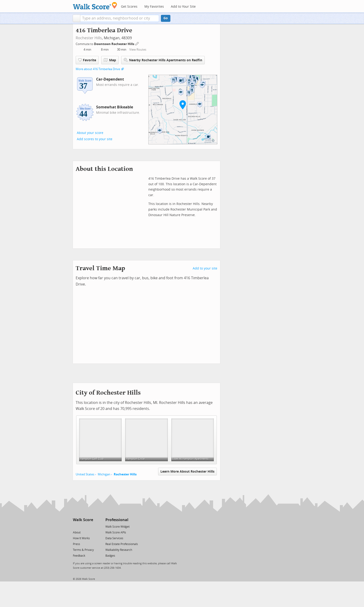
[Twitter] (76, 526)
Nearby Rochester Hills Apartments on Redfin (163, 60)
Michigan (104, 474)
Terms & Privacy (83, 550)
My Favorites (154, 7)
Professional (117, 520)
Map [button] (110, 60)
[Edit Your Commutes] (137, 43)
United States (85, 474)
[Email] (90, 526)
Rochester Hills (89, 38)
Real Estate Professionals (122, 544)
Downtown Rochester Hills (114, 44)
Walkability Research (119, 550)
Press (76, 544)
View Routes (138, 50)
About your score (90, 133)
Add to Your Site (183, 7)
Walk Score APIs (116, 532)
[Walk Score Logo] (95, 6)
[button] (76, 18)
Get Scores (129, 7)
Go (166, 18)
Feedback (79, 556)
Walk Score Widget (117, 527)
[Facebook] (83, 526)
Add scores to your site (95, 139)
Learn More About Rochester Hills (187, 472)
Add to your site (205, 268)
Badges (110, 556)
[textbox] (120, 18)
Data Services (114, 538)
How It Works (81, 538)
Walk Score (83, 520)
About (77, 532)
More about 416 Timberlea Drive (98, 69)
